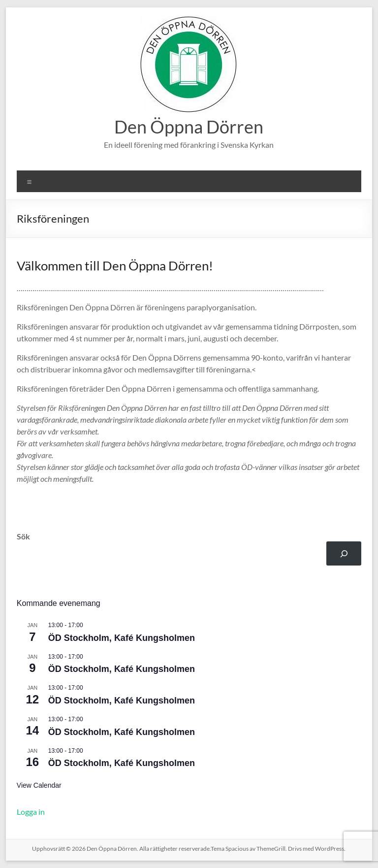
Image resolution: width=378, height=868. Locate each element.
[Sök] (344, 553)
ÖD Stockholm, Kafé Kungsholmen (122, 638)
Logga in (31, 812)
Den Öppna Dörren (189, 127)
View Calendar (39, 785)
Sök (23, 536)
